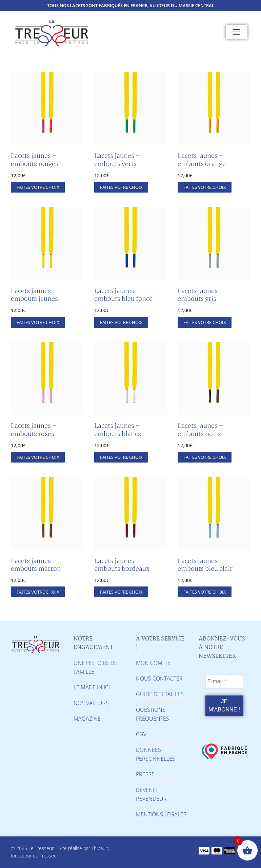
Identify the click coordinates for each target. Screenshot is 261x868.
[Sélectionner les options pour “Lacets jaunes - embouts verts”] (121, 187)
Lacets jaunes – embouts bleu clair (205, 565)
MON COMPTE (154, 663)
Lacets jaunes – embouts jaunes (34, 295)
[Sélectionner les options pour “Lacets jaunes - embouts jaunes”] (38, 322)
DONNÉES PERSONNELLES (156, 754)
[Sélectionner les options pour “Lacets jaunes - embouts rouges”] (38, 187)
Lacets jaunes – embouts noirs (200, 430)
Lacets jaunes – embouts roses (34, 430)
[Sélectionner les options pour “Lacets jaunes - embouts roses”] (38, 457)
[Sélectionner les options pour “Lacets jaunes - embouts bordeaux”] (121, 592)
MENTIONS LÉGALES (161, 814)
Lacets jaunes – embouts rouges (35, 160)
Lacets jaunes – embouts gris (200, 295)
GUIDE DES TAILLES (160, 694)
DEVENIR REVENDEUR (151, 794)
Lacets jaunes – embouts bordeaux (122, 565)
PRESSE (145, 774)
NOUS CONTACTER (159, 679)
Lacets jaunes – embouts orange (202, 160)
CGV (141, 734)
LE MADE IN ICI (92, 687)
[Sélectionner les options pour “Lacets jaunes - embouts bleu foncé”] (121, 322)
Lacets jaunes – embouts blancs (118, 430)
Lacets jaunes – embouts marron (36, 565)
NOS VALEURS (91, 703)
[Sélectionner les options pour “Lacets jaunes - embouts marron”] (38, 592)
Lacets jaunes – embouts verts (117, 160)
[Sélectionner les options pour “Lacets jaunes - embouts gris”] (205, 322)
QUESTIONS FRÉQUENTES (153, 714)
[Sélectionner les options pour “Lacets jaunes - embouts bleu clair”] (205, 592)
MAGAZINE (87, 719)
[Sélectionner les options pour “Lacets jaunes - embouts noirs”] (205, 457)
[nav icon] (237, 32)
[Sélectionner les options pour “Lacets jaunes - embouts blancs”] (121, 457)
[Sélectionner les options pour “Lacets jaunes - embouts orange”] (205, 187)
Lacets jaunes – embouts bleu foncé (123, 295)
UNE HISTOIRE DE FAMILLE (95, 667)
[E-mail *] (225, 682)
